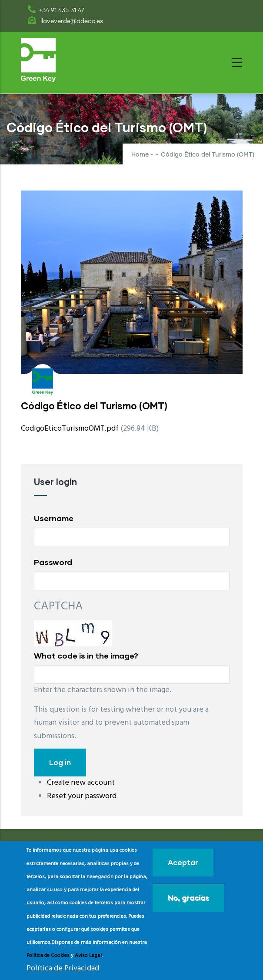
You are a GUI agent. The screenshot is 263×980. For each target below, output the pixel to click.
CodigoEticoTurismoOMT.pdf (70, 429)
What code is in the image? (86, 656)
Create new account (81, 783)
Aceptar (183, 862)
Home (140, 155)
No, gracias (188, 898)
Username (54, 518)
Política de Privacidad (63, 968)
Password (53, 562)
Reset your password (82, 796)
